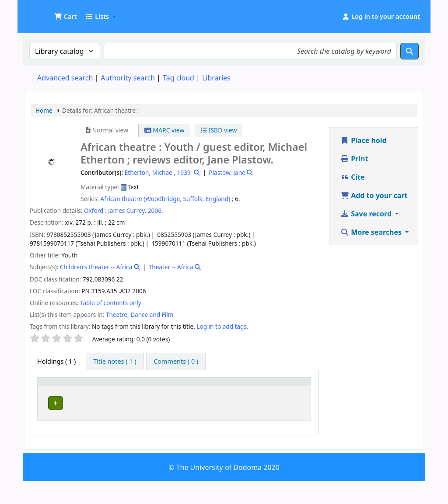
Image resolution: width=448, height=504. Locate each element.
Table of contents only (111, 303)
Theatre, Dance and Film (140, 315)
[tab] (115, 361)
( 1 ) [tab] (56, 361)
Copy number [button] (242, 389)
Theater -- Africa (171, 267)
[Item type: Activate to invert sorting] (56, 389)
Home (44, 110)
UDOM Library (46, 12)
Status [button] (287, 394)
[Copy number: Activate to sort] (250, 389)
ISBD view (219, 130)
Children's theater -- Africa (96, 267)
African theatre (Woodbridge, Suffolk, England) (166, 199)
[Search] (409, 51)
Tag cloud (178, 78)
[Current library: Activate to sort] (116, 389)
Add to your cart (374, 195)
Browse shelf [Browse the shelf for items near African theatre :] (197, 419)
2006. (156, 210)
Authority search (128, 78)
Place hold (364, 140)
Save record (367, 214)
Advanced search (65, 78)
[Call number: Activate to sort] (191, 389)
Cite (353, 177)
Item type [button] (49, 389)
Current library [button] (102, 394)
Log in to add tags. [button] (222, 326)
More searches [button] (372, 232)
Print (354, 159)
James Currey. (127, 210)
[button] (65, 17)
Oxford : (95, 210)
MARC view (164, 130)
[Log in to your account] (381, 17)
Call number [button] (179, 394)
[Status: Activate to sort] (292, 389)
